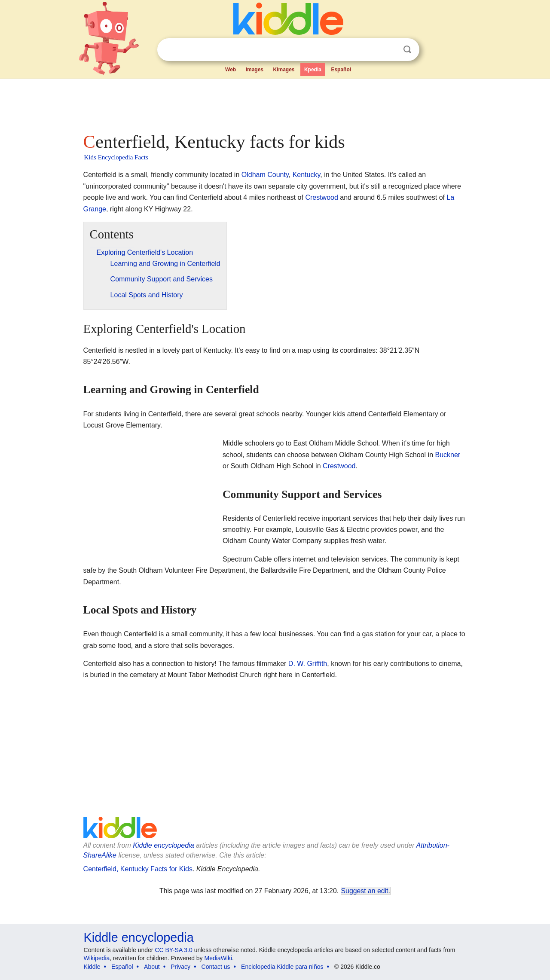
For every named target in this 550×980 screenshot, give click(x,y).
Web (231, 70)
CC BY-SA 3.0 (173, 950)
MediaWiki (218, 958)
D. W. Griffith (308, 664)
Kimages (284, 70)
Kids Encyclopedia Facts (116, 157)
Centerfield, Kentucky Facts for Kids (138, 869)
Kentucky (307, 175)
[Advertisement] (275, 103)
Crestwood (321, 197)
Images (255, 70)
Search (407, 50)
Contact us (216, 967)
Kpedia (313, 70)
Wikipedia (97, 958)
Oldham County (265, 175)
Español (341, 70)
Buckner (448, 455)
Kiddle (92, 967)
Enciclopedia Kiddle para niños (282, 967)
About (152, 967)
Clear (390, 50)
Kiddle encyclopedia (163, 845)
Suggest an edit (365, 891)
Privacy (180, 967)
